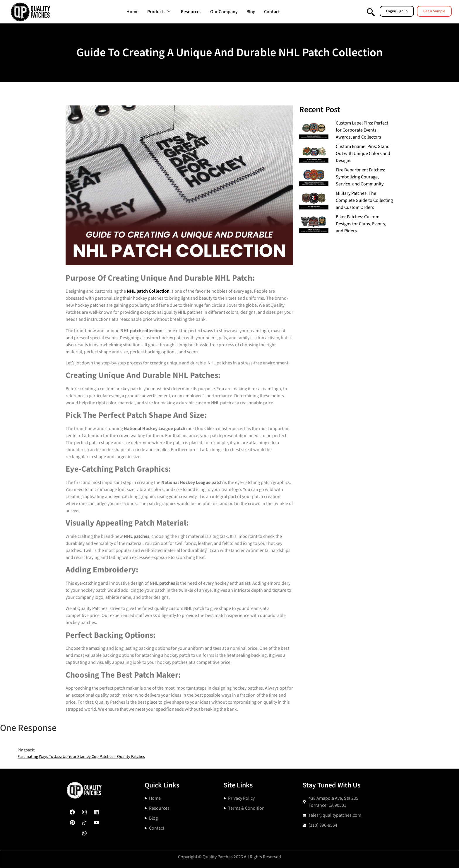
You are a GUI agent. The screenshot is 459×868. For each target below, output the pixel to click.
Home (132, 12)
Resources (191, 12)
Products (159, 12)
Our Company (224, 12)
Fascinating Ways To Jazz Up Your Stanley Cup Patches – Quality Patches (81, 757)
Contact (272, 12)
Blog (251, 12)
